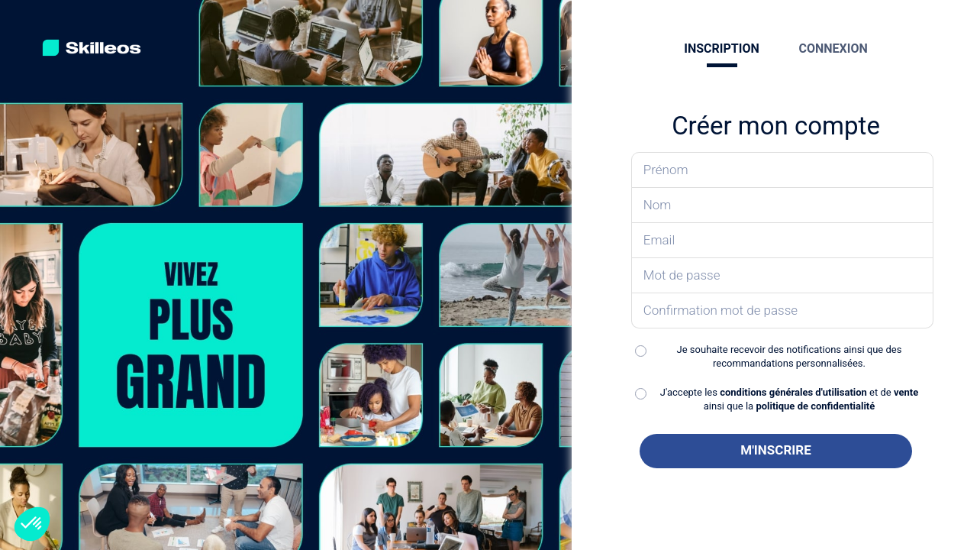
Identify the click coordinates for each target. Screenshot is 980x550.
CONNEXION (833, 49)
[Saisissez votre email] (783, 241)
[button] (32, 524)
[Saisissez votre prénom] (783, 170)
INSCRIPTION (721, 49)
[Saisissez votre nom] (783, 205)
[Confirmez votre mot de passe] (783, 311)
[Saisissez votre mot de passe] (783, 276)
